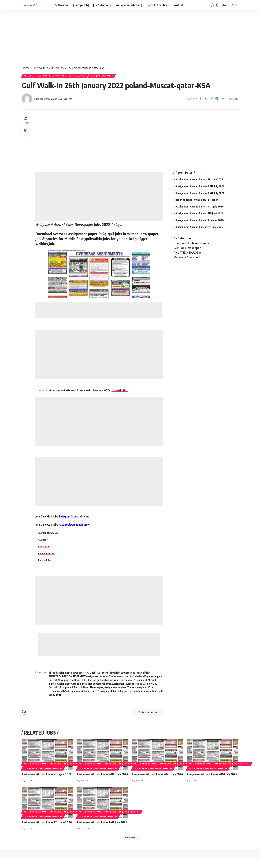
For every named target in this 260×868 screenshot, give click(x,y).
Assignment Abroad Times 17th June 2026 (200, 228)
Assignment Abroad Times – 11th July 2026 (200, 180)
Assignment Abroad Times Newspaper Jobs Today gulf (98, 693)
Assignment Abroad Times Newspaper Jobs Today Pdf (57, 76)
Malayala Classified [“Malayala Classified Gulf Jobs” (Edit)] (187, 258)
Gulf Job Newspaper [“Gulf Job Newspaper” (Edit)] (187, 249)
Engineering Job (47, 555)
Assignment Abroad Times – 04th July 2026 (200, 194)
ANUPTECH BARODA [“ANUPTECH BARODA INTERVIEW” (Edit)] (187, 253)
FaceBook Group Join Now (74, 526)
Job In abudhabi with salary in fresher (197, 201)
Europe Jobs (45, 562)
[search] (218, 5)
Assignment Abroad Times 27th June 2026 (200, 214)
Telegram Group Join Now (74, 517)
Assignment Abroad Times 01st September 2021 (84, 685)
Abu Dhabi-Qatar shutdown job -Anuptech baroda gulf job (117, 674)
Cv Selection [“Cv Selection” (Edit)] (182, 239)
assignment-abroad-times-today (43, 770)
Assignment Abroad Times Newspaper (81, 689)
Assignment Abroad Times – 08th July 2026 (200, 187)
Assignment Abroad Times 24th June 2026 (200, 221)
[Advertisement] (105, 36)
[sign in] (213, 5)
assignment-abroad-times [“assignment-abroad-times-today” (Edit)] (191, 244)
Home (26, 68)
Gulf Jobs (43, 541)
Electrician (44, 548)
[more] (188, 5)
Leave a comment (146, 714)
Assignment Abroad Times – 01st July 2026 (200, 207)
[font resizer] (224, 5)
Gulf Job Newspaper (107, 76)
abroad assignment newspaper (66, 674)
